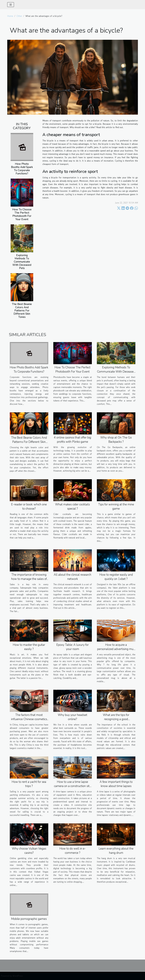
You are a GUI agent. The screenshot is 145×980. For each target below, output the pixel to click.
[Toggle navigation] (11, 5)
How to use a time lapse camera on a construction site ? (72, 786)
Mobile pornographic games (29, 919)
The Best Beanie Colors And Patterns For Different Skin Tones (22, 311)
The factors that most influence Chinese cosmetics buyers (29, 719)
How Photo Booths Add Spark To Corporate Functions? (22, 169)
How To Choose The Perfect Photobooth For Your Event (22, 214)
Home (10, 16)
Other (19, 16)
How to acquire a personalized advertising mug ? (116, 649)
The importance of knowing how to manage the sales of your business (29, 579)
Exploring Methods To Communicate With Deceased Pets (22, 262)
